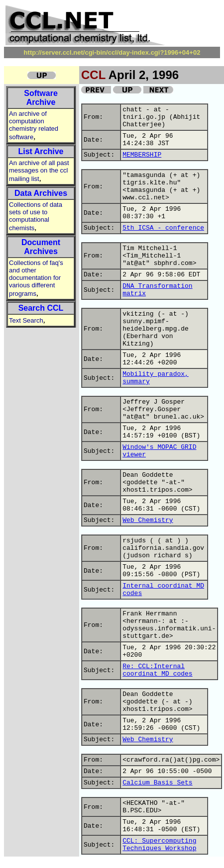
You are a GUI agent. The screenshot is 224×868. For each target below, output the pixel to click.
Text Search (26, 320)
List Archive (41, 151)
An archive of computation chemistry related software (34, 125)
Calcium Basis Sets (157, 783)
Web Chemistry (148, 520)
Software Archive (41, 98)
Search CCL (41, 308)
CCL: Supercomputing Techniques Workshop (159, 845)
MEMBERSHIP (142, 155)
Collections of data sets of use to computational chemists (36, 216)
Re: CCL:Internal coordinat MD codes (157, 670)
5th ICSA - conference (163, 228)
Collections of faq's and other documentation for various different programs (36, 278)
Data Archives (41, 193)
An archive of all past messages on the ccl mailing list (39, 171)
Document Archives (41, 247)
